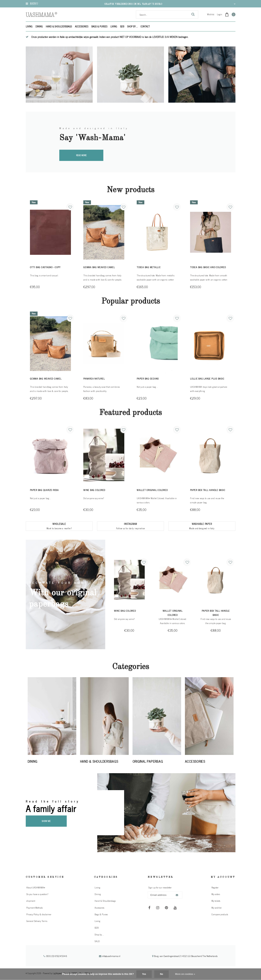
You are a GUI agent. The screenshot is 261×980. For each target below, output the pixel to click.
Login (220, 14)
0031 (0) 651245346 (55, 956)
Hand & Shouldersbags (59, 26)
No (161, 974)
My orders (216, 894)
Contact (145, 26)
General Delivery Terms (37, 921)
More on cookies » (185, 974)
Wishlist (211, 14)
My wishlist (216, 908)
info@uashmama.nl (110, 956)
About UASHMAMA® (36, 887)
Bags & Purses (99, 26)
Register (215, 887)
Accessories (82, 26)
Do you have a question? (37, 894)
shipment (31, 901)
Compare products (220, 914)
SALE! (97, 941)
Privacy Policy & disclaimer (39, 914)
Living (29, 26)
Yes (144, 974)
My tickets (216, 901)
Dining (39, 26)
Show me (46, 821)
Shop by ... (132, 26)
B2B (122, 26)
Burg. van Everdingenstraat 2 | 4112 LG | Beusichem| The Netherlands (185, 956)
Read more (81, 155)
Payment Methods (35, 908)
